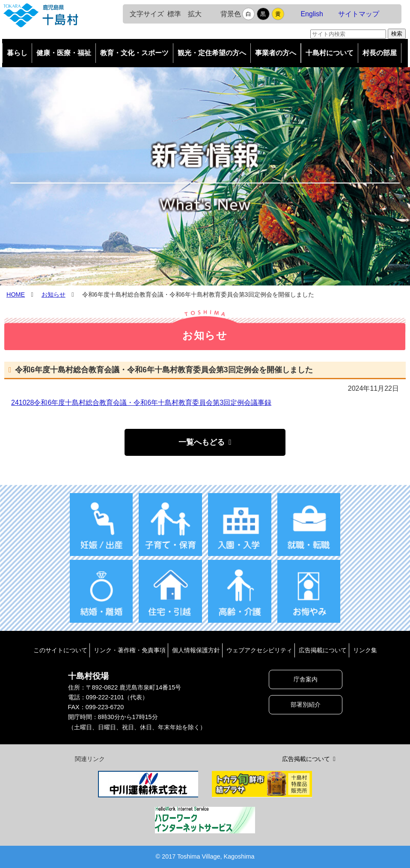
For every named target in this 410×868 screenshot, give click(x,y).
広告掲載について (323, 650)
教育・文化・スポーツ (134, 53)
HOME (16, 294)
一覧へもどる (202, 442)
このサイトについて (60, 650)
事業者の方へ (276, 53)
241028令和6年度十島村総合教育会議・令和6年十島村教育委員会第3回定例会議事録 (141, 403)
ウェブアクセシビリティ (259, 650)
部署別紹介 (306, 705)
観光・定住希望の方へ (212, 53)
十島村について (330, 53)
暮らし (17, 53)
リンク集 (365, 650)
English (312, 14)
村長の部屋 (380, 53)
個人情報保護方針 (196, 650)
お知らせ (53, 294)
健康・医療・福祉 (64, 53)
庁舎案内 (306, 679)
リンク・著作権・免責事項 (130, 650)
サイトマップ (359, 14)
